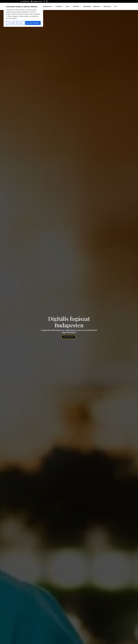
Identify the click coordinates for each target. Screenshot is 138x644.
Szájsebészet (47, 7)
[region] (23, 15)
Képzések (96, 7)
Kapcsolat (107, 7)
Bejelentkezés (68, 337)
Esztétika (59, 7)
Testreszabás (11, 23)
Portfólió (76, 7)
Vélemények (87, 7)
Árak (67, 7)
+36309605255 (26, 1)
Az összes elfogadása (33, 23)
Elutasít (21, 23)
